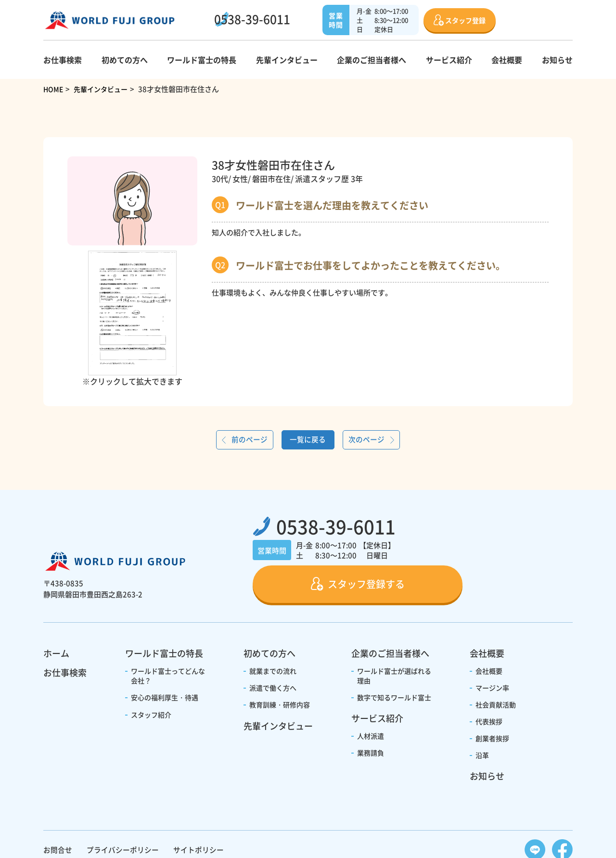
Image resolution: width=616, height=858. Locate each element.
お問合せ (58, 813)
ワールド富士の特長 (202, 60)
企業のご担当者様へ (372, 60)
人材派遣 (371, 699)
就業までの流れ (273, 634)
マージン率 (492, 651)
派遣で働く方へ (273, 651)
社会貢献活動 (496, 668)
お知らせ (557, 60)
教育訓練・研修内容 (280, 668)
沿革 (482, 718)
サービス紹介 (449, 60)
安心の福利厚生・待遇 (165, 661)
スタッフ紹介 (151, 678)
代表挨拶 (489, 685)
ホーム (56, 616)
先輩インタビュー (287, 60)
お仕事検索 (63, 60)
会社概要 (507, 60)
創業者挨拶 (492, 702)
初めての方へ (125, 60)
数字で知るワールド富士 (394, 661)
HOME (54, 89)
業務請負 (371, 716)
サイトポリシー (199, 813)
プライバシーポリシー (123, 813)
